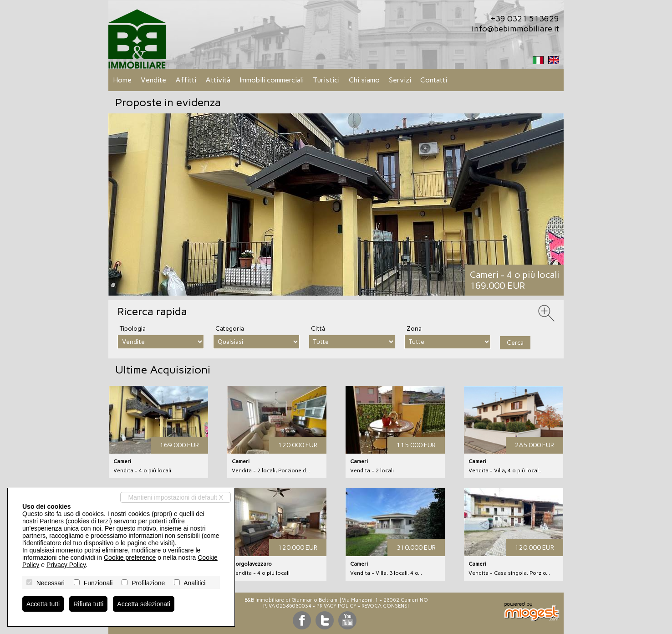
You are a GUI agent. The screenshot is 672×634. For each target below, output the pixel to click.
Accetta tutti (43, 604)
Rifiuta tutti (88, 604)
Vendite (153, 80)
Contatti (434, 80)
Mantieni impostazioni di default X (176, 497)
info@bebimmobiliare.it (515, 29)
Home (122, 80)
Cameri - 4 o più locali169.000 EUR (514, 280)
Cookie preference (130, 557)
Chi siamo (364, 80)
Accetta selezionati (144, 604)
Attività (218, 80)
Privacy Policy (336, 606)
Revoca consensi (385, 606)
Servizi (400, 80)
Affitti (186, 80)
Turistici (326, 80)
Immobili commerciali (272, 80)
